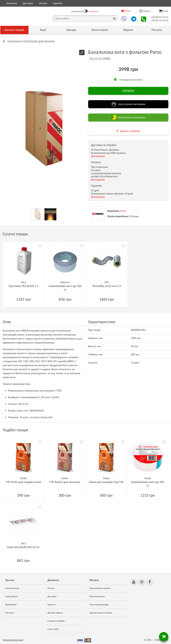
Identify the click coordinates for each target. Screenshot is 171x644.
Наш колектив (12, 588)
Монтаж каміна (97, 596)
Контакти (12, 3)
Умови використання (13, 640)
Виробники (11, 605)
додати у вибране (130, 131)
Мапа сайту (53, 629)
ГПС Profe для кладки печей (23, 482)
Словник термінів (56, 621)
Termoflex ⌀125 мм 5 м (107, 286)
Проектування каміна (100, 588)
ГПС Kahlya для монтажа (65, 482)
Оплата (43, 3)
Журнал (128, 30)
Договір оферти (55, 613)
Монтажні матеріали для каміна (31, 41)
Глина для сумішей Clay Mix (106, 482)
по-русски (93, 11)
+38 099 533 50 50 (160, 20)
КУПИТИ (128, 91)
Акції (43, 30)
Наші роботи (11, 596)
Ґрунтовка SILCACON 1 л (23, 286)
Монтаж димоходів (99, 605)
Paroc (123, 211)
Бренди (71, 30)
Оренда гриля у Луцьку (101, 613)
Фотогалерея (100, 30)
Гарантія (58, 3)
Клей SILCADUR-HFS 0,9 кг (23, 547)
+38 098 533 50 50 (160, 17)
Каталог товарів (14, 30)
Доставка (28, 3)
